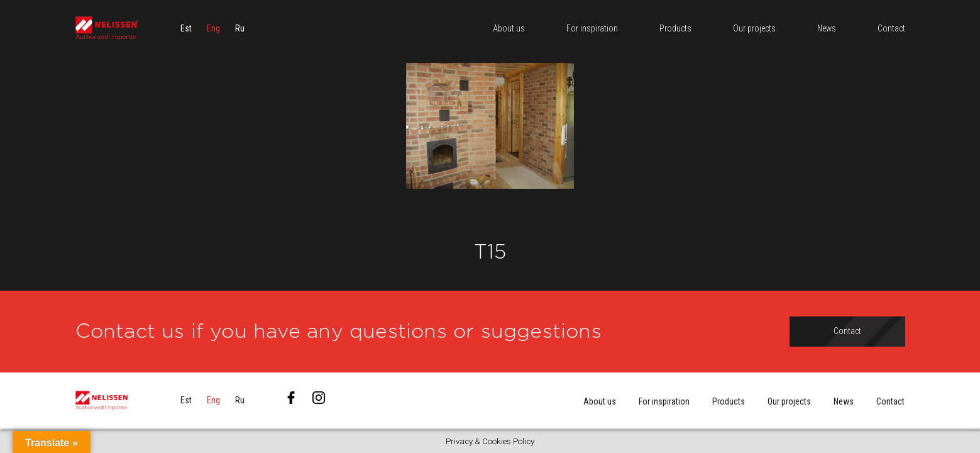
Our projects (789, 401)
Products (729, 401)
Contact (890, 401)
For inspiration (664, 401)
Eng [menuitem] (213, 28)
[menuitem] (186, 28)
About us (600, 401)
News (844, 401)
